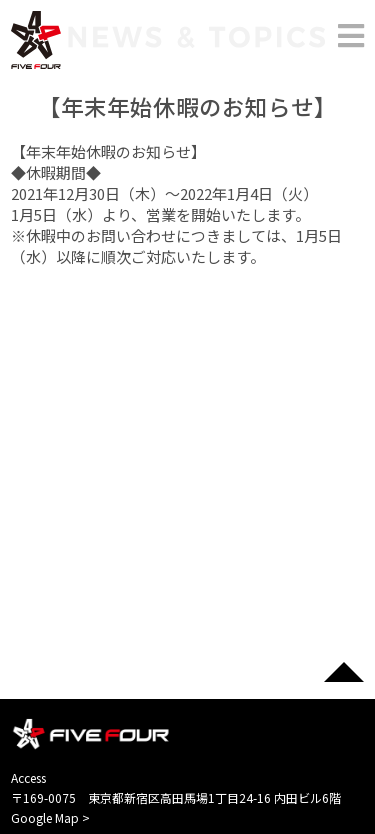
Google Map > (50, 817)
